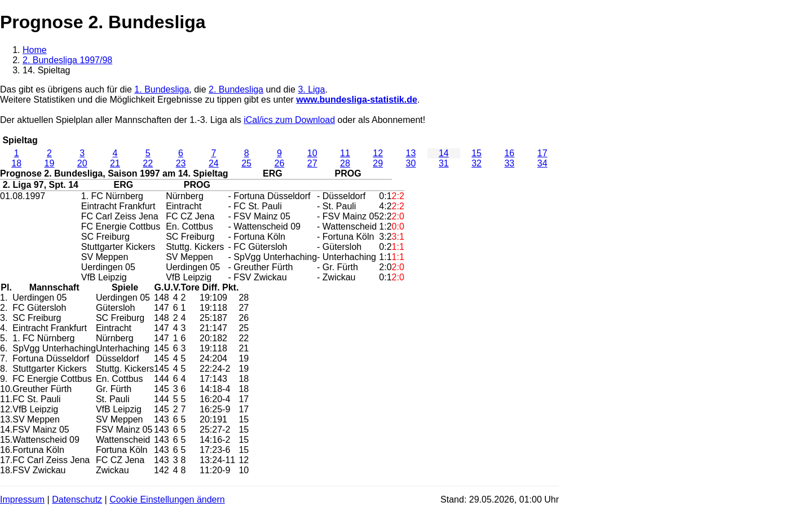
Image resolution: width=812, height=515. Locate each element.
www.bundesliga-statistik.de (357, 100)
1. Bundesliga (162, 89)
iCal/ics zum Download (289, 120)
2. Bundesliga (236, 89)
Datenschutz (77, 499)
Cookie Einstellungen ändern (167, 499)
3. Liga (311, 89)
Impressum (22, 499)
